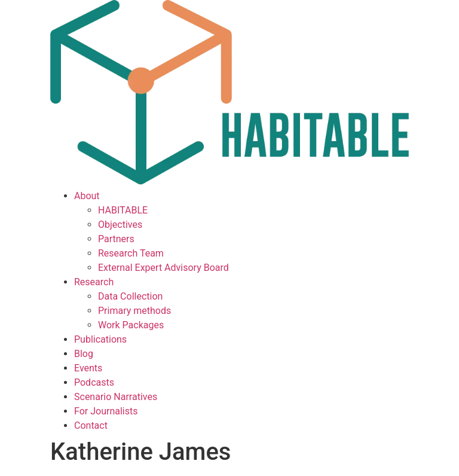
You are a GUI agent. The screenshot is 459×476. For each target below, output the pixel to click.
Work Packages (131, 325)
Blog (84, 354)
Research (94, 282)
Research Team (131, 253)
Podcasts (94, 382)
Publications (100, 339)
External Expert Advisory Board (163, 268)
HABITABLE (123, 210)
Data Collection (130, 296)
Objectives (120, 225)
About (87, 196)
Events (88, 368)
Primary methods (134, 311)
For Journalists (106, 411)
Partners (116, 239)
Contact (91, 425)
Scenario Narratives (116, 397)
